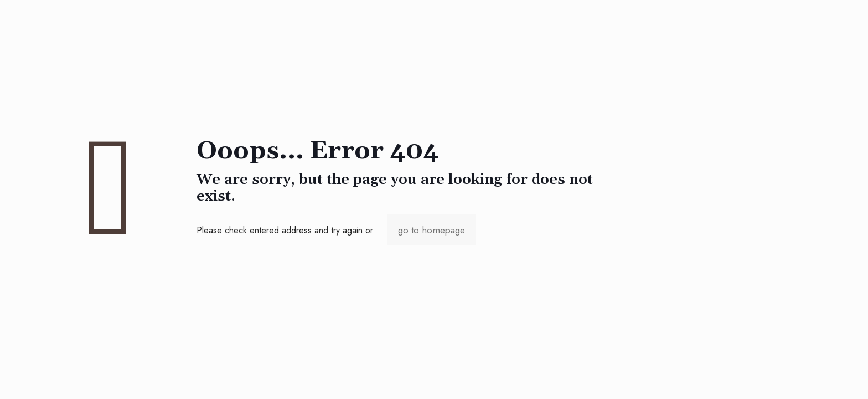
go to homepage (432, 230)
